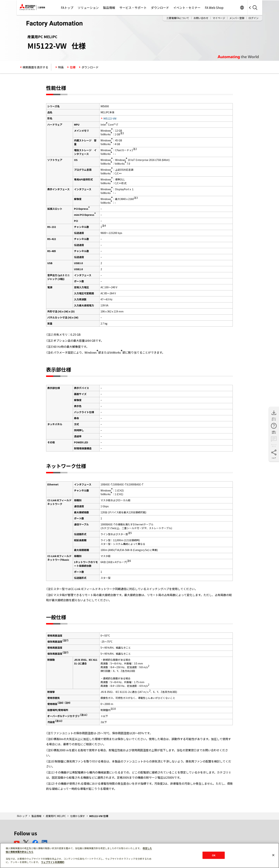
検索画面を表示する (35, 67)
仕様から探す (78, 816)
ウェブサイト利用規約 (53, 862)
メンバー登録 (237, 18)
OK (214, 855)
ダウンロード (160, 8)
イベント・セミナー (187, 8)
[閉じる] (273, 855)
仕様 (73, 67)
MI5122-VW (110, 118)
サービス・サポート (133, 8)
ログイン (254, 18)
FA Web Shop (214, 8)
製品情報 (109, 8)
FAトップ (67, 8)
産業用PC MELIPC (56, 816)
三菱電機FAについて (178, 18)
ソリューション (88, 8)
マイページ (219, 18)
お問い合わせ (201, 18)
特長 (61, 67)
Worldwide (242, 8)
